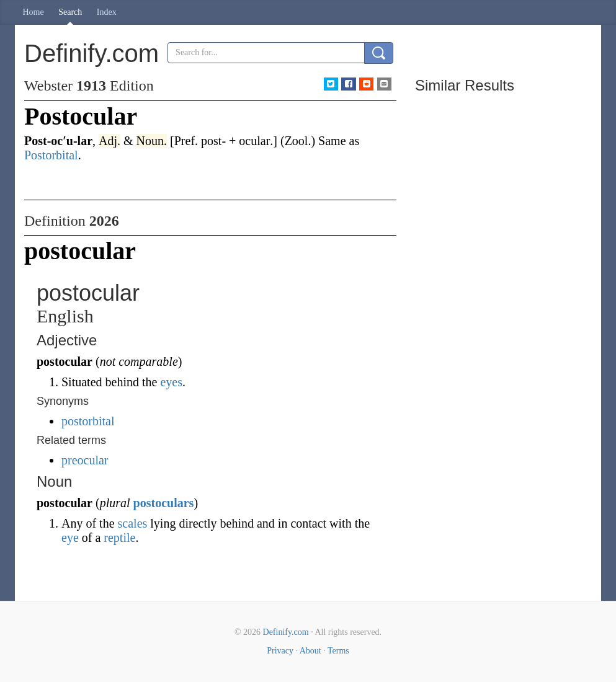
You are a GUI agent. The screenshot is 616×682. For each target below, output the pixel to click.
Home (33, 12)
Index (107, 12)
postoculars (164, 503)
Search (70, 12)
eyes (171, 382)
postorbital (88, 421)
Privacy (280, 651)
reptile (119, 538)
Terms (338, 651)
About (310, 651)
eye (70, 538)
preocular (85, 460)
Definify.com (286, 632)
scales (133, 523)
